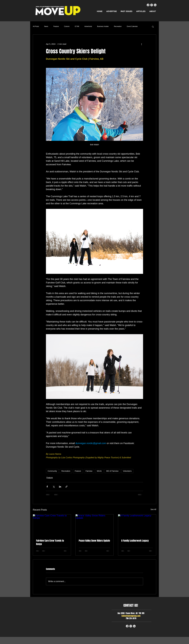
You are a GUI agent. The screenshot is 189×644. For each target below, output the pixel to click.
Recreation (118, 26)
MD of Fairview (112, 471)
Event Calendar (132, 26)
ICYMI (77, 26)
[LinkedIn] (155, 5)
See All (153, 509)
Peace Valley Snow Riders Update (94, 541)
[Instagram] (152, 5)
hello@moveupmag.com (131, 616)
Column (67, 26)
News (46, 26)
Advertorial (88, 26)
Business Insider (103, 26)
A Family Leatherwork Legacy (135, 541)
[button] (153, 27)
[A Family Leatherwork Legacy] (137, 525)
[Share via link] (66, 487)
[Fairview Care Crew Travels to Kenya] (52, 525)
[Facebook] (148, 5)
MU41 (99, 471)
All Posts (36, 26)
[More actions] (141, 44)
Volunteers (127, 471)
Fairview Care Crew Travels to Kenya (50, 542)
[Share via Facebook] (47, 487)
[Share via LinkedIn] (60, 487)
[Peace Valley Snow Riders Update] (95, 525)
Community (52, 471)
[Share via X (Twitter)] (54, 487)
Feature (56, 26)
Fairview (89, 471)
